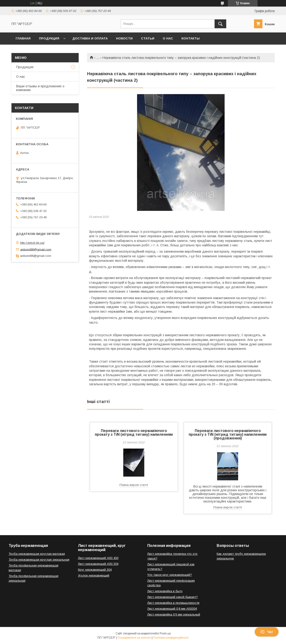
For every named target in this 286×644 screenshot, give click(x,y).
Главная (23, 38)
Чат (267, 632)
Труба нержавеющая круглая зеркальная (39, 560)
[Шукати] (220, 24)
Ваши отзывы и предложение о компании (40, 88)
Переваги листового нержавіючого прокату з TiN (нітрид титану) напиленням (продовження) (228, 434)
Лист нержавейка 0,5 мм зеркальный (174, 614)
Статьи (148, 38)
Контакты (191, 38)
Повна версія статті (134, 485)
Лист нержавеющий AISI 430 (98, 558)
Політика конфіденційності (171, 638)
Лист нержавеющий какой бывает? (173, 597)
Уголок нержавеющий (94, 575)
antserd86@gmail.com (36, 249)
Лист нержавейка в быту (165, 591)
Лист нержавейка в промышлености (173, 603)
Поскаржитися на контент (134, 638)
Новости (124, 38)
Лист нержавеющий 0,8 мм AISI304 (172, 609)
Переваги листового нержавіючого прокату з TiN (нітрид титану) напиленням (134, 433)
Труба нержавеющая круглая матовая (37, 554)
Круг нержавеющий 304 (95, 570)
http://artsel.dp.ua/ (32, 243)
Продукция (49, 38)
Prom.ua (165, 633)
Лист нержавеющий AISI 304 (98, 564)
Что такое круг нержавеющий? (170, 575)
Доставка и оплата (90, 38)
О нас (168, 38)
